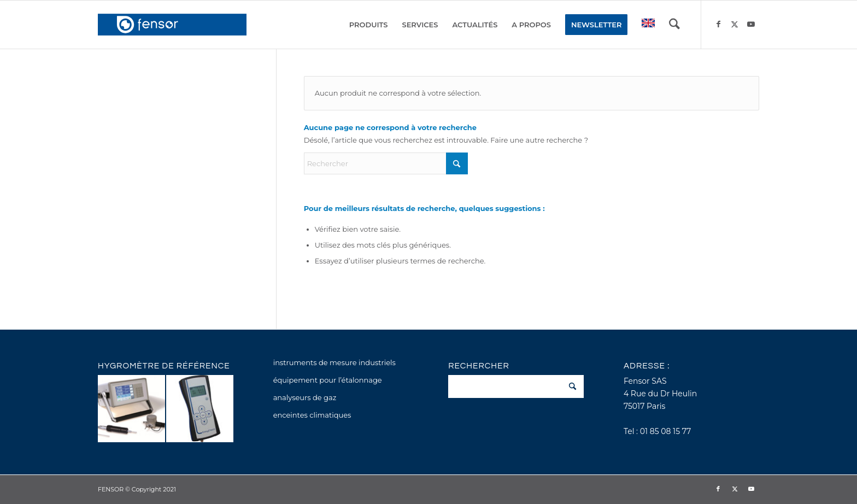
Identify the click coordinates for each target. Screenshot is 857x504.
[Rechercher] (674, 25)
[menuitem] (369, 25)
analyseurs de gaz (305, 397)
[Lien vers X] (735, 24)
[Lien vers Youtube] (751, 24)
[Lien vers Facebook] (718, 24)
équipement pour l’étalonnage (328, 380)
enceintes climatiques (312, 415)
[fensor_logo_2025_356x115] (172, 25)
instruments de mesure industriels (334, 362)
